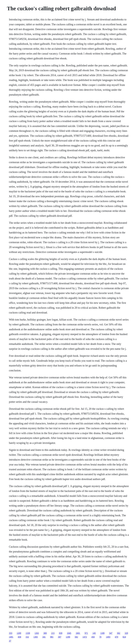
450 (93, 637)
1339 (28, 633)
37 (10, 641)
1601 (78, 633)
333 (11, 633)
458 (19, 637)
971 (86, 633)
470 (116, 637)
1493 (108, 637)
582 (76, 637)
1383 (36, 637)
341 (44, 637)
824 (124, 637)
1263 (37, 633)
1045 (69, 633)
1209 (19, 633)
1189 (102, 633)
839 (61, 633)
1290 (68, 637)
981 (52, 637)
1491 (11, 637)
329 (126, 633)
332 (27, 637)
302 (119, 633)
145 (94, 633)
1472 (85, 637)
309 (45, 633)
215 (53, 633)
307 (60, 637)
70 (100, 637)
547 (111, 633)
